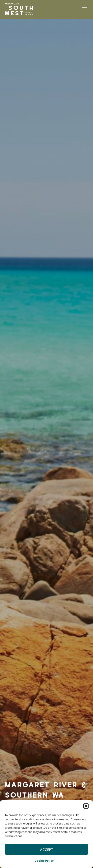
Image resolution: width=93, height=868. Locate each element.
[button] (86, 806)
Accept (46, 850)
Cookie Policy (44, 861)
